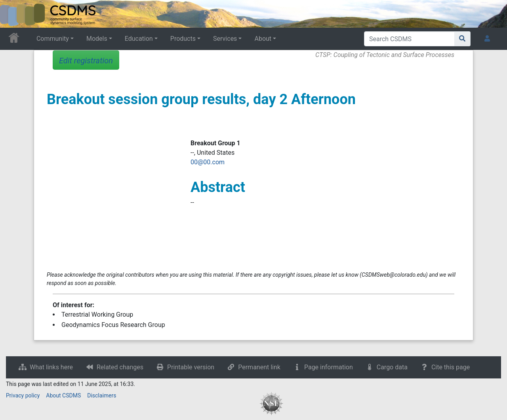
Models (97, 39)
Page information (329, 367)
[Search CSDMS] (409, 39)
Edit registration (86, 61)
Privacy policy (23, 395)
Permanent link (259, 367)
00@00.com (208, 162)
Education (139, 39)
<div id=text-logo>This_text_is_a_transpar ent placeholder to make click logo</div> (13, 14)
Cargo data (392, 367)
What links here (51, 367)
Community (53, 39)
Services (225, 39)
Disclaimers (102, 395)
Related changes (120, 367)
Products (183, 39)
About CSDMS (63, 395)
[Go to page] (462, 39)
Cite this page (451, 367)
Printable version (191, 367)
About (263, 39)
